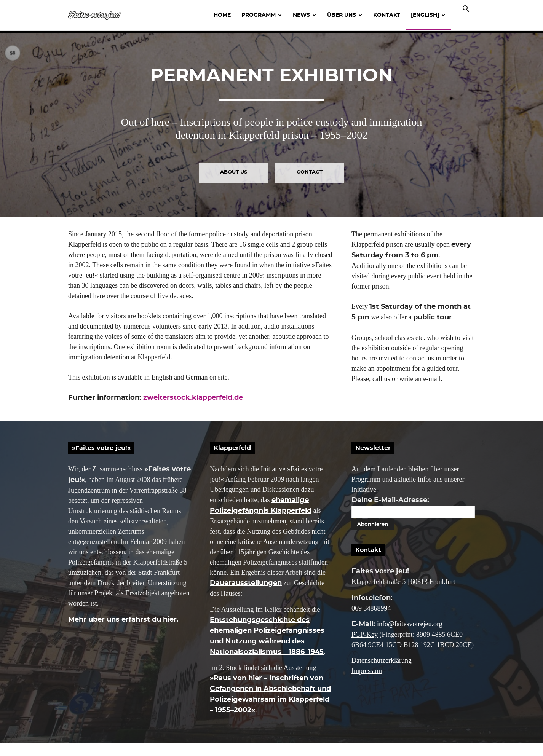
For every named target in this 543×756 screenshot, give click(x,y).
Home (222, 15)
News (304, 15)
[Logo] (95, 15)
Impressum (367, 684)
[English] (428, 15)
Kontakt (387, 15)
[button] (466, 9)
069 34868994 (371, 621)
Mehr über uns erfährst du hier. (123, 632)
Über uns (345, 15)
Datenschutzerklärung (382, 673)
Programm (262, 15)
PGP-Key (365, 647)
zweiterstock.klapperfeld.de (193, 410)
